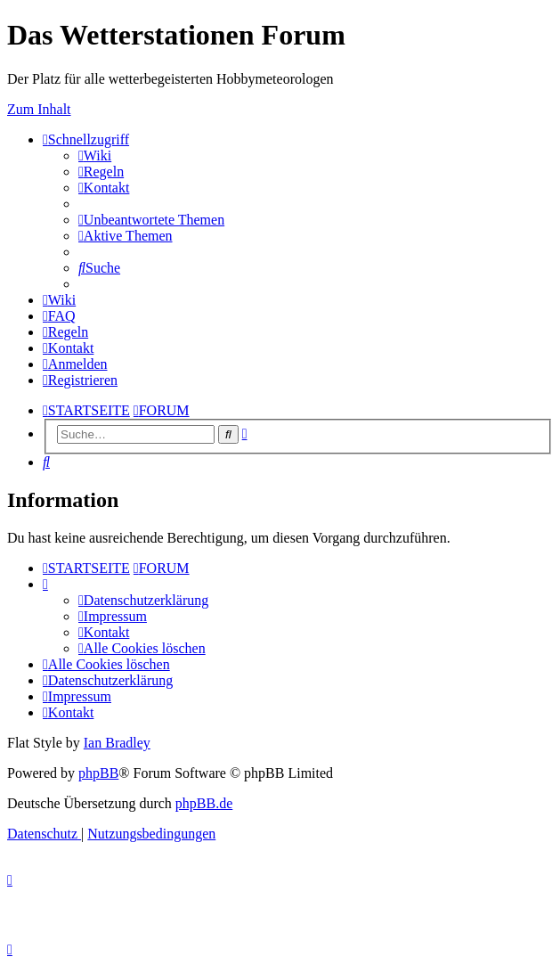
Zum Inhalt (39, 109)
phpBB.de (204, 803)
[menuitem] (95, 155)
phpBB (98, 773)
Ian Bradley (117, 743)
